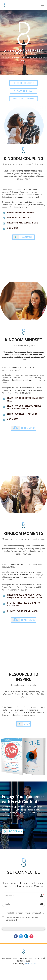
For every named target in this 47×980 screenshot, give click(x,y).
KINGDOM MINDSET (23, 91)
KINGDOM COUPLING (23, 83)
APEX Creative (30, 963)
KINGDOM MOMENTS (23, 99)
